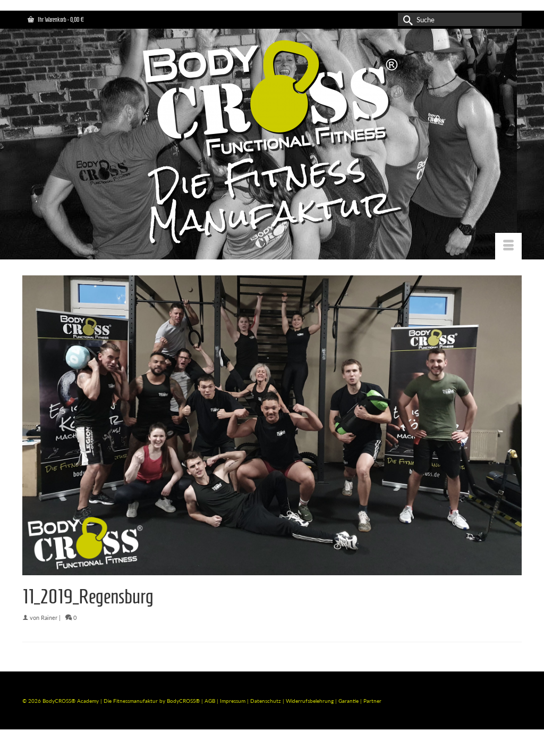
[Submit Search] (406, 19)
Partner (372, 701)
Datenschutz (266, 701)
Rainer (49, 618)
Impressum (233, 701)
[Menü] (508, 246)
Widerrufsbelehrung (311, 701)
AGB (210, 701)
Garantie (349, 701)
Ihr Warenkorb (56, 19)
